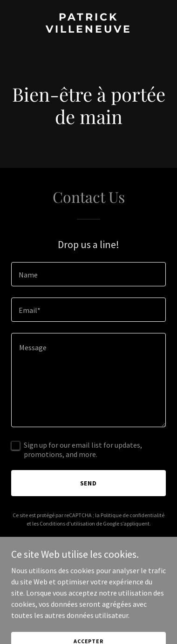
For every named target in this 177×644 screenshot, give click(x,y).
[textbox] (88, 274)
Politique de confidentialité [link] (133, 515)
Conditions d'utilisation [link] (67, 523)
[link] (88, 30)
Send (89, 483)
